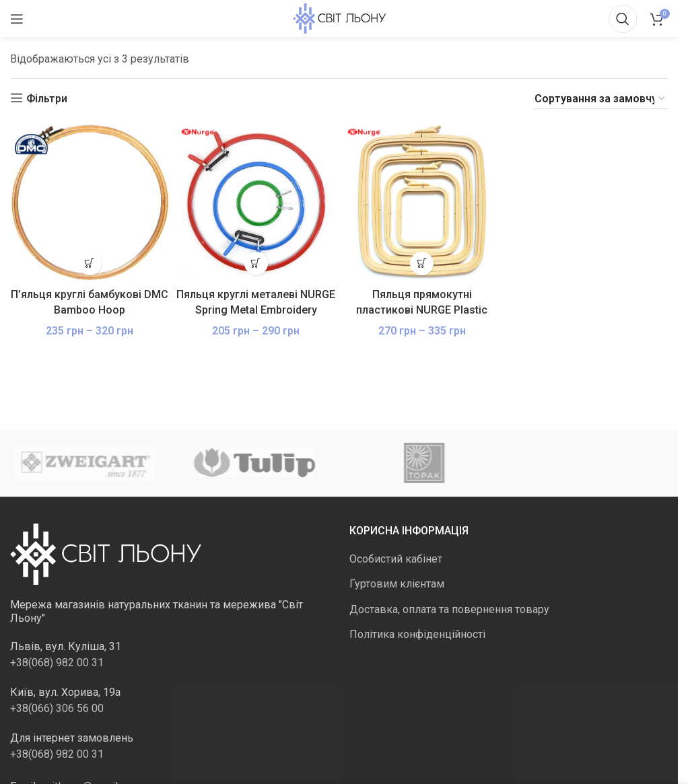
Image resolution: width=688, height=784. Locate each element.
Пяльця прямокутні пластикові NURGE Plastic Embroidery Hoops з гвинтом (422, 310)
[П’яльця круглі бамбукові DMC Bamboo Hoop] (90, 202)
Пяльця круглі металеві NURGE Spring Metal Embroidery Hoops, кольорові (256, 310)
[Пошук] (623, 19)
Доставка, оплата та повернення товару (449, 609)
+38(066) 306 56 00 (57, 708)
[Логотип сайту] (339, 18)
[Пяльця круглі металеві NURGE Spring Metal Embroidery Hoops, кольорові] (256, 202)
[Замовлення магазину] (600, 99)
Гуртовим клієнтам (397, 584)
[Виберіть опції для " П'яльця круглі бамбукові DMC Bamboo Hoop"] (90, 263)
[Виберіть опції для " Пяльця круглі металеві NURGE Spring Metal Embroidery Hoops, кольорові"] (256, 263)
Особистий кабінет (396, 559)
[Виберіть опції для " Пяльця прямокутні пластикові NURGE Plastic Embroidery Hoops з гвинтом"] (422, 263)
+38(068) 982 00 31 (57, 663)
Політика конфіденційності (417, 634)
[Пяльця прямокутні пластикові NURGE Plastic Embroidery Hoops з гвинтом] (422, 202)
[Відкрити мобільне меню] (17, 19)
